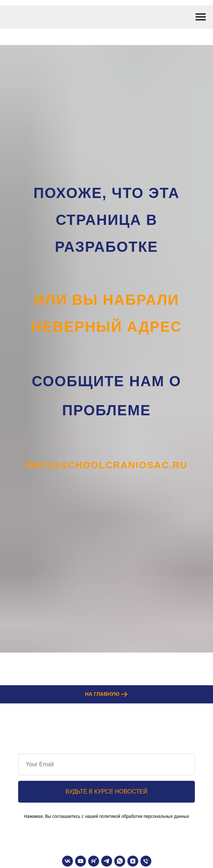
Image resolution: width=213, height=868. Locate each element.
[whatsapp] (120, 861)
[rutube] (94, 861)
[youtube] (81, 861)
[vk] (67, 861)
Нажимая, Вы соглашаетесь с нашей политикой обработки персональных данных (106, 816)
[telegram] (107, 861)
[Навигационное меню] (201, 17)
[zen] (133, 861)
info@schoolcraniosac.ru (106, 465)
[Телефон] (146, 861)
